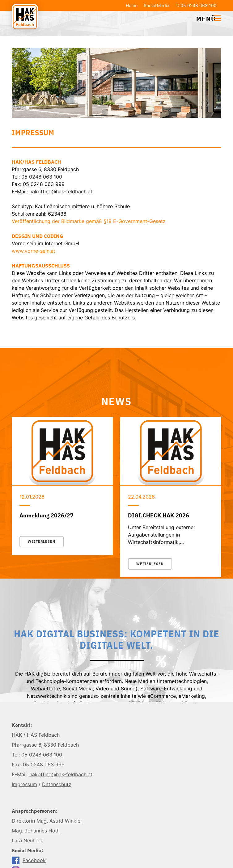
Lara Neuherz (27, 841)
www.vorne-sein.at (34, 251)
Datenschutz (57, 784)
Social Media (157, 5)
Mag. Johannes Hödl (36, 831)
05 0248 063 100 (42, 177)
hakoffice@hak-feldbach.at (61, 192)
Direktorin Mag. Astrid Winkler (47, 821)
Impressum (24, 784)
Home (132, 5)
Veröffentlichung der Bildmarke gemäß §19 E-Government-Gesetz (89, 221)
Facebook (26, 860)
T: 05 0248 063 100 (196, 5)
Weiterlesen (42, 541)
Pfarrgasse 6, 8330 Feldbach (45, 745)
